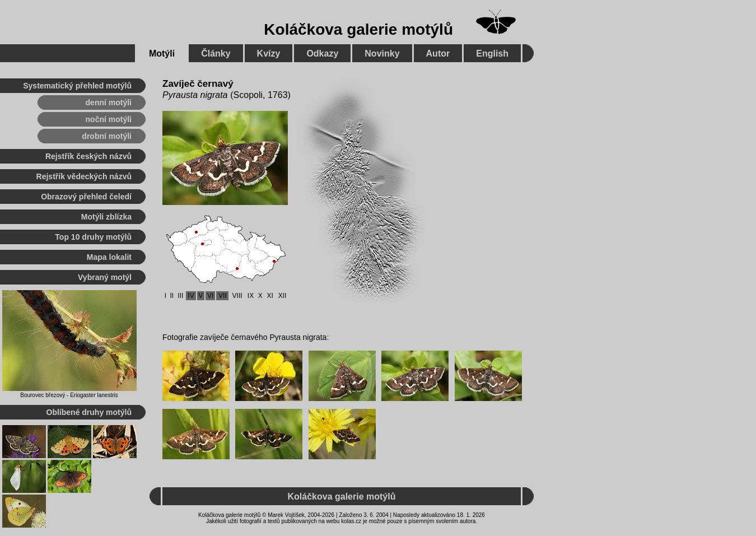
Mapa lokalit (109, 257)
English (492, 53)
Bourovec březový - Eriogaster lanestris (69, 395)
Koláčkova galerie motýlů (358, 29)
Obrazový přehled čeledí (86, 197)
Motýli (162, 53)
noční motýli (109, 119)
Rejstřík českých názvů (88, 156)
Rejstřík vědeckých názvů (84, 176)
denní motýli (109, 102)
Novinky (382, 53)
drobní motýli (107, 136)
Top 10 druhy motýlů (93, 237)
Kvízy (269, 53)
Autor (438, 53)
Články (216, 53)
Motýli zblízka (106, 217)
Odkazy (322, 53)
